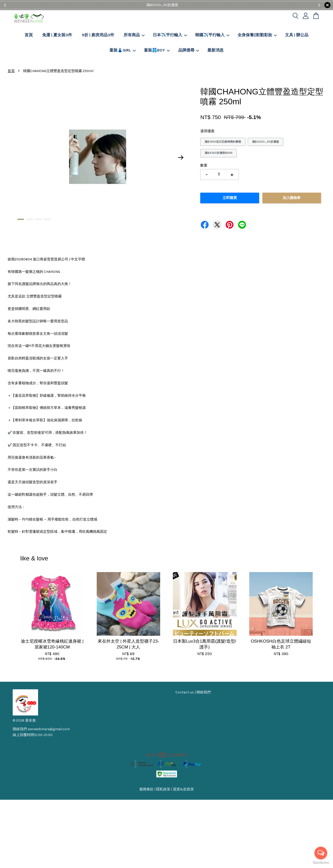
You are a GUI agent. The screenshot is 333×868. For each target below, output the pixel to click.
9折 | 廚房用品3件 (98, 35)
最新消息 (215, 50)
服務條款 (146, 789)
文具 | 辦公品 (297, 35)
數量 (204, 165)
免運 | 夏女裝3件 (57, 35)
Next (181, 158)
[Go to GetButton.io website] (321, 863)
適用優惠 (207, 131)
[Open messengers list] (321, 853)
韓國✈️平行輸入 (212, 35)
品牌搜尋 (189, 50)
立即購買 (230, 198)
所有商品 (134, 35)
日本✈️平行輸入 (170, 35)
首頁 (29, 35)
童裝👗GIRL (123, 50)
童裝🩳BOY (157, 50)
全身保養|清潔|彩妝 (257, 35)
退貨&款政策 (183, 789)
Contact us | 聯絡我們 (193, 692)
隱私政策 (163, 789)
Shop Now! (182, 5)
